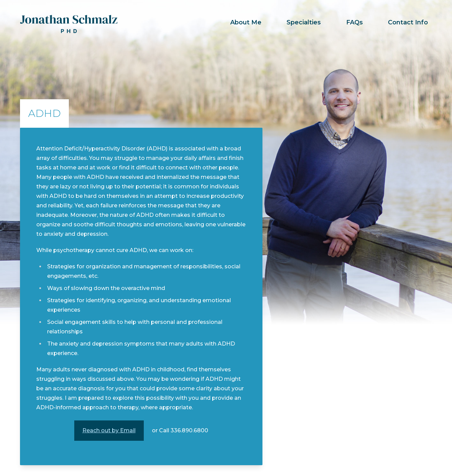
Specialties (304, 22)
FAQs (355, 22)
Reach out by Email (109, 430)
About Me (246, 22)
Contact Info (408, 22)
